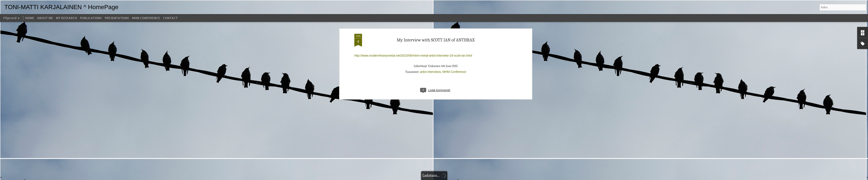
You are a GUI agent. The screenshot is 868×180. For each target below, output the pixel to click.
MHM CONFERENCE (146, 18)
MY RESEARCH (67, 18)
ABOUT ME (45, 18)
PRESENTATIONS (117, 18)
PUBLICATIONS (91, 18)
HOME (30, 18)
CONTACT (170, 18)
